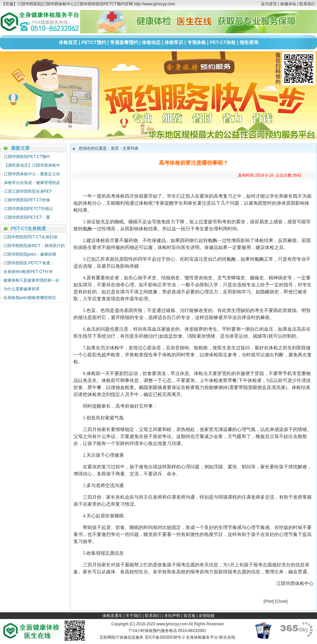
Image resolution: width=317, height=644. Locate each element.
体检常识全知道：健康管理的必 (32, 183)
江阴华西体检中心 (295, 583)
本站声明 (172, 616)
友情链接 (207, 616)
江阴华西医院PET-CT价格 (27, 200)
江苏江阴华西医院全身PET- (29, 191)
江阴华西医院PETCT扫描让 (29, 209)
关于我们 (133, 616)
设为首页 (269, 4)
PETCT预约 (94, 42)
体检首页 (68, 42)
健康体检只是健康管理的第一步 (31, 280)
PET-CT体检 (223, 42)
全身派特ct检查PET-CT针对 (28, 272)
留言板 (190, 616)
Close (281, 601)
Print (269, 601)
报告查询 (249, 42)
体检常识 (174, 42)
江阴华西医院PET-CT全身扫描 (31, 237)
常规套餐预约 (124, 42)
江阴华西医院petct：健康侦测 (30, 254)
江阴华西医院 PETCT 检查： (29, 263)
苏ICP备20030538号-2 (165, 637)
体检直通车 (112, 616)
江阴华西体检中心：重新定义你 (32, 174)
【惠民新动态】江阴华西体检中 (32, 165)
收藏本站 (288, 4)
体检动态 (151, 42)
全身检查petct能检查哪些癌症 (30, 298)
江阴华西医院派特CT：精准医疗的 (34, 246)
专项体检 (197, 42)
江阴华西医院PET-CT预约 (27, 157)
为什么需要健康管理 (21, 289)
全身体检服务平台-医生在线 (211, 637)
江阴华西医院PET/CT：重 (27, 217)
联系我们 (307, 4)
